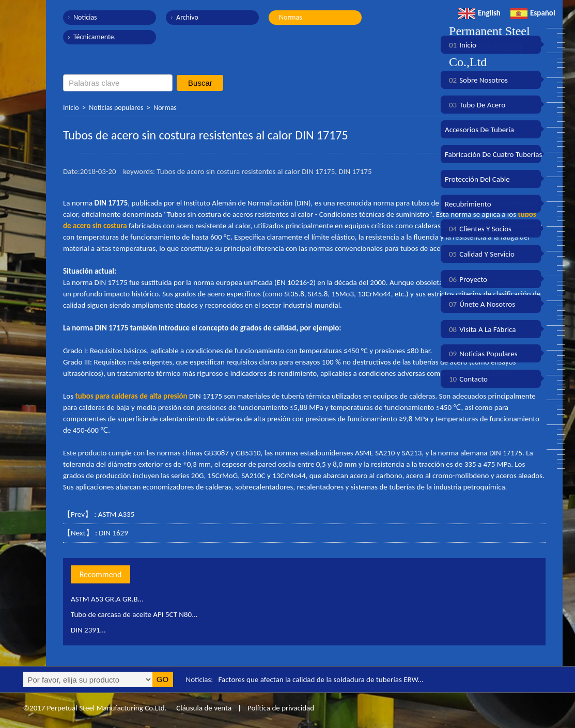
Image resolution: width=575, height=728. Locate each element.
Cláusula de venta (203, 708)
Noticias (85, 17)
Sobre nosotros (476, 80)
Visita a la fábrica (480, 329)
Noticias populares (116, 108)
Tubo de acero (475, 105)
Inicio (71, 108)
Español (533, 13)
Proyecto (466, 279)
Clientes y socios (478, 229)
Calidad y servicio (480, 254)
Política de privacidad (281, 708)
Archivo (187, 17)
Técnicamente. (95, 37)
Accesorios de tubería (479, 130)
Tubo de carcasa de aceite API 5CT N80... (134, 614)
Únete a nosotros (480, 304)
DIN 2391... (88, 630)
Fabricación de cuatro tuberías (493, 154)
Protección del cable (477, 179)
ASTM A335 (116, 514)
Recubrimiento (468, 204)
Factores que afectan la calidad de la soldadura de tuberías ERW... (321, 679)
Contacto (466, 379)
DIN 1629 (113, 533)
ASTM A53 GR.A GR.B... (107, 599)
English (479, 13)
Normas (291, 17)
